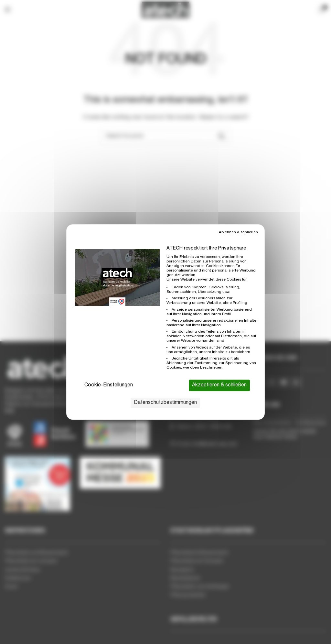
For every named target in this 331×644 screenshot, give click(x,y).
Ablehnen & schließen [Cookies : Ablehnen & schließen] (238, 232)
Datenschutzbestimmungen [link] (165, 403)
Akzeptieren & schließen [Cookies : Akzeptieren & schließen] (219, 385)
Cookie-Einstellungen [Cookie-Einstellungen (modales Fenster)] (109, 385)
